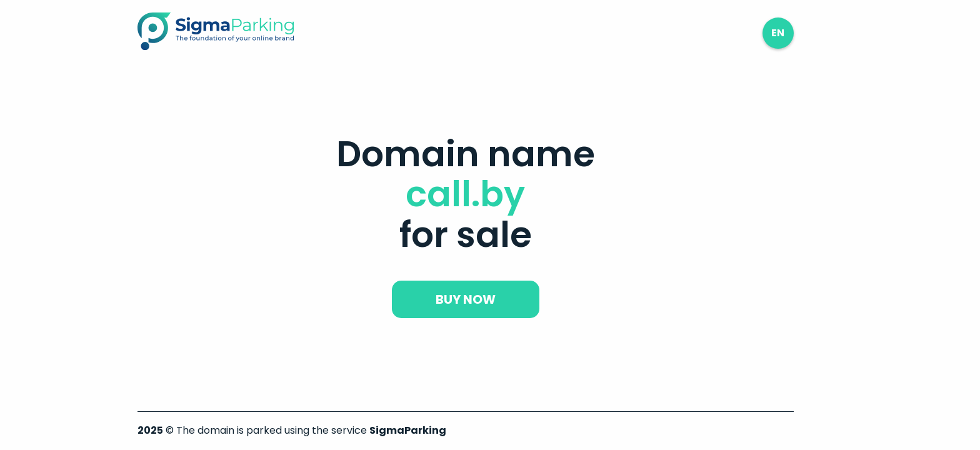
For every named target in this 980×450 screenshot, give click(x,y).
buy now (466, 299)
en (778, 33)
